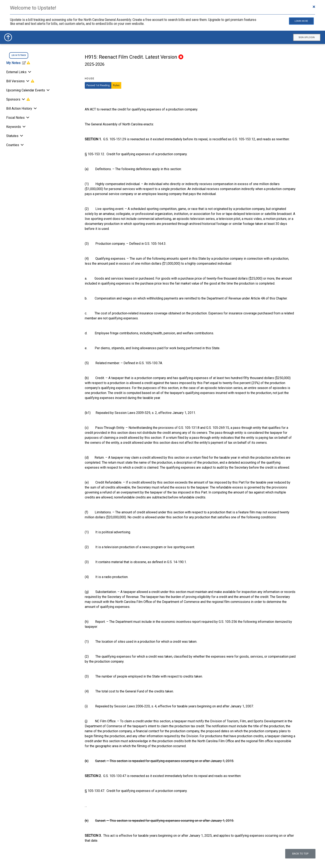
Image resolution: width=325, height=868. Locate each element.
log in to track (19, 55)
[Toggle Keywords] (24, 127)
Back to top (300, 854)
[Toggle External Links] (29, 72)
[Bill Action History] (35, 108)
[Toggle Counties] (22, 145)
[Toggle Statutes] (21, 136)
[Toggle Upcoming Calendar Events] (48, 90)
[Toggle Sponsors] (23, 99)
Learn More (301, 21)
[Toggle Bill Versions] (28, 81)
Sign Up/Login (307, 37)
